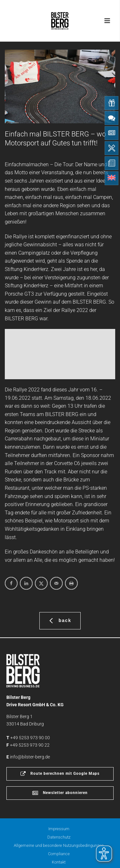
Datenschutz (59, 837)
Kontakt (59, 862)
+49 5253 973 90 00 (30, 738)
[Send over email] (56, 583)
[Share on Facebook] (11, 583)
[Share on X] (41, 583)
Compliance (59, 854)
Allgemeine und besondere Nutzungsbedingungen (59, 845)
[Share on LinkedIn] (26, 583)
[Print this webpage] (71, 583)
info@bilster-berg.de (30, 757)
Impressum (59, 829)
